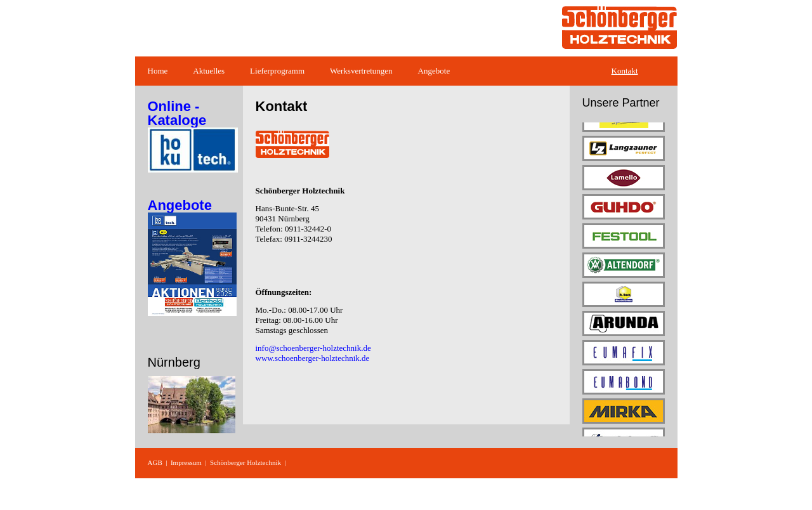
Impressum (186, 462)
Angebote (434, 71)
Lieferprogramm (277, 71)
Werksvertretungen (361, 71)
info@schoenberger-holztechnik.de (313, 348)
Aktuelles (209, 71)
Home (158, 71)
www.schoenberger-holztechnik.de (313, 358)
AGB (155, 462)
